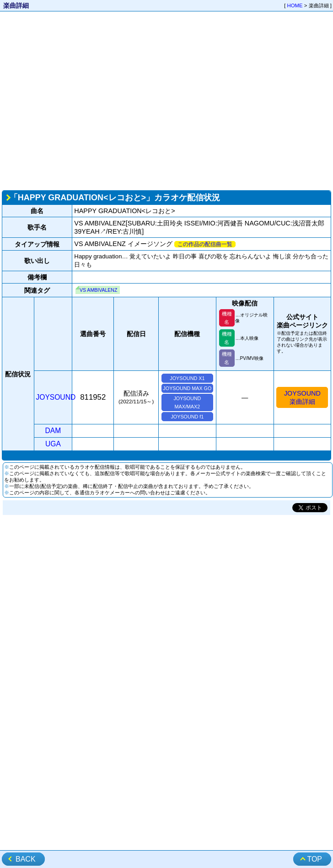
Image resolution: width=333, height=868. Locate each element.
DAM (53, 431)
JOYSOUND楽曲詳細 (302, 397)
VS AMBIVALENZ (98, 290)
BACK (26, 859)
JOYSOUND (56, 397)
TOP (314, 859)
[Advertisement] (86, 100)
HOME (295, 5)
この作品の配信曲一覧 (205, 244)
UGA (53, 444)
